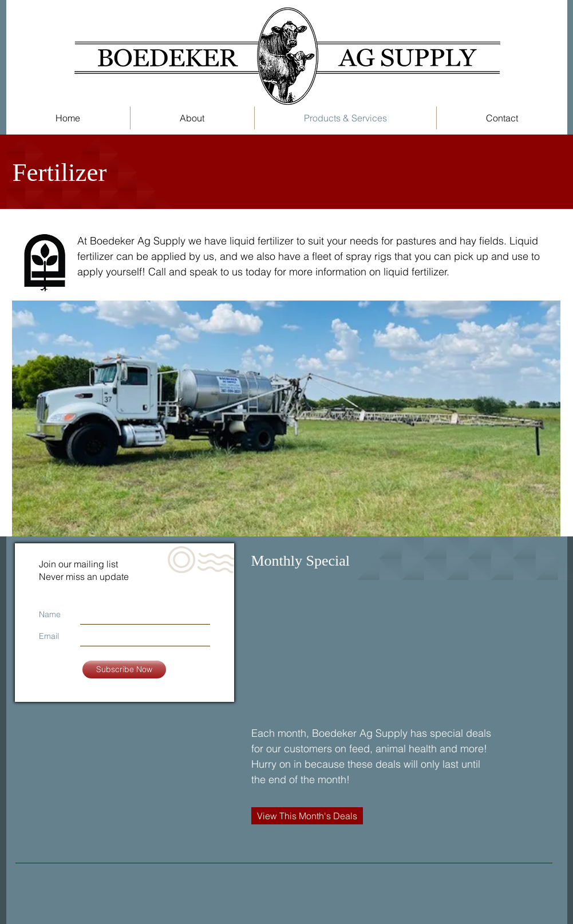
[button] (192, 118)
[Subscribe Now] (124, 670)
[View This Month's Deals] (307, 816)
